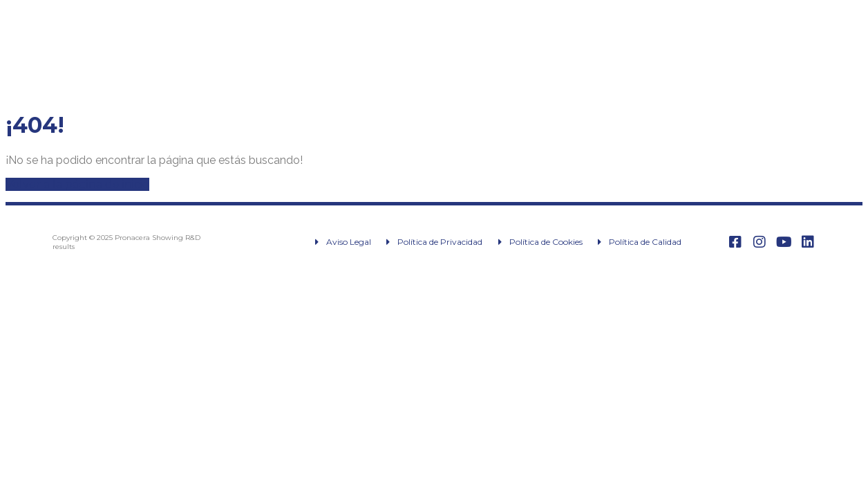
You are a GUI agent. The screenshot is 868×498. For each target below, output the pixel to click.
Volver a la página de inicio (77, 184)
